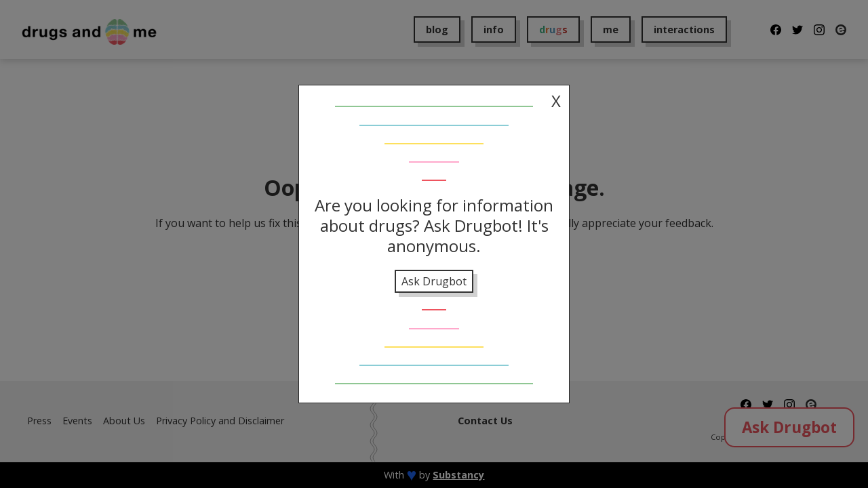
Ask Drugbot (434, 281)
